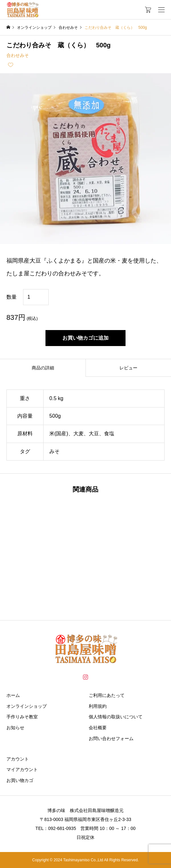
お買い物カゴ (20, 780)
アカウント (18, 759)
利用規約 (98, 706)
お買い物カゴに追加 (85, 338)
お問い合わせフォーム (111, 738)
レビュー (128, 368)
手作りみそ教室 (22, 717)
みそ (54, 451)
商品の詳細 (43, 368)
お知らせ (15, 728)
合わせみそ (18, 55)
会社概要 (98, 728)
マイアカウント (22, 769)
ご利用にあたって (107, 695)
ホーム (13, 695)
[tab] (43, 368)
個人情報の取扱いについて (116, 717)
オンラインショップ (27, 706)
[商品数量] (36, 297)
